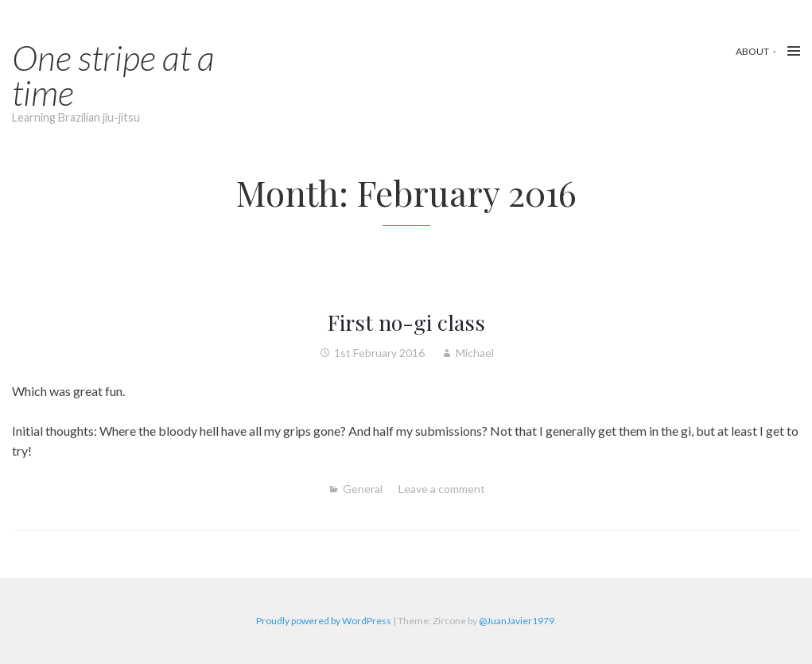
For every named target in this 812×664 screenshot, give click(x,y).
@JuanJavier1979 (517, 621)
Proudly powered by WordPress (324, 621)
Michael (475, 353)
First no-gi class (406, 322)
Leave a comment (442, 489)
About (752, 51)
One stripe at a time (113, 75)
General (363, 489)
